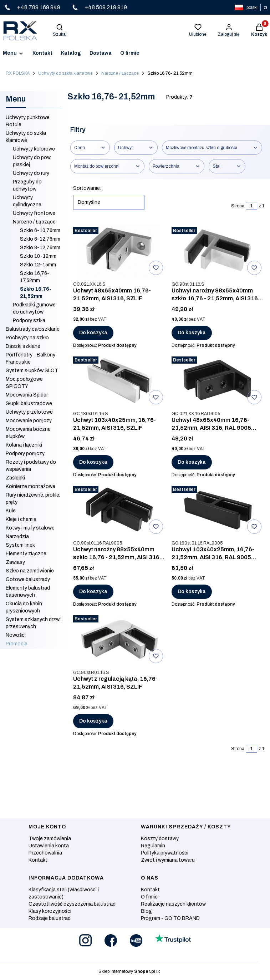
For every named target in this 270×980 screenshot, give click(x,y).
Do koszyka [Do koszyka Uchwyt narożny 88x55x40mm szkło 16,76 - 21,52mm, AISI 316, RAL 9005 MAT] (93, 592)
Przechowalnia (45, 853)
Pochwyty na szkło (27, 338)
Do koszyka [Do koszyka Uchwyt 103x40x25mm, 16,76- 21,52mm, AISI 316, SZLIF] (93, 462)
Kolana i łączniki (24, 445)
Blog (146, 911)
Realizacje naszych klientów (173, 904)
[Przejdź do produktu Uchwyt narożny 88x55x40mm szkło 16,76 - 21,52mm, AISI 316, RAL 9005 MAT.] (119, 510)
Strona (238, 206)
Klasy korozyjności (50, 911)
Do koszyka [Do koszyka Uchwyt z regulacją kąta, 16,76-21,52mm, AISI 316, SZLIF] (93, 721)
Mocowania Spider (27, 395)
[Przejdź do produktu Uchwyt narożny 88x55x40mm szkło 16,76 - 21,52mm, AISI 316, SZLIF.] (218, 251)
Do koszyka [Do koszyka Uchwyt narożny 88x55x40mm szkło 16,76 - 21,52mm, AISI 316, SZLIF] (192, 333)
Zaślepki (15, 478)
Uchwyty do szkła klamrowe (65, 73)
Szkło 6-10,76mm (40, 230)
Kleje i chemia (21, 519)
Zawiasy (15, 562)
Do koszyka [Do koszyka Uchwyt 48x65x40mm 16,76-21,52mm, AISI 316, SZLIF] (93, 333)
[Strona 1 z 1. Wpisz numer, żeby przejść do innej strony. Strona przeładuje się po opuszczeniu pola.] (251, 206)
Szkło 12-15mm (38, 265)
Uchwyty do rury (31, 173)
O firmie (149, 897)
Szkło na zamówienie (30, 571)
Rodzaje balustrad (50, 918)
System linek (20, 545)
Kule (11, 511)
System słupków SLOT (32, 371)
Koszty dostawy (160, 839)
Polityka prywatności (165, 853)
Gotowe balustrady (28, 579)
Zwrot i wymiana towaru (168, 860)
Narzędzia (17, 536)
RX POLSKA (18, 73)
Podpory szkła (29, 321)
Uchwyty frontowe (34, 213)
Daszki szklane (23, 346)
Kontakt (38, 860)
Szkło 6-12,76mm (40, 239)
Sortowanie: (87, 188)
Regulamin (153, 846)
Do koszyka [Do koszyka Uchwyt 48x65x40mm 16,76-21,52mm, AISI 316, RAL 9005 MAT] (192, 462)
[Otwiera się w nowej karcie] (85, 940)
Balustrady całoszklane (33, 329)
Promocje (17, 644)
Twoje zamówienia (50, 839)
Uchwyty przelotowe (29, 412)
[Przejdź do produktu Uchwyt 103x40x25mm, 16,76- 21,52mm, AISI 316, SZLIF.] (119, 380)
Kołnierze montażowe (30, 486)
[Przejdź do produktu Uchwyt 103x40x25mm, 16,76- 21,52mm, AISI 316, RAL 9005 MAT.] (218, 510)
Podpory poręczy (25, 454)
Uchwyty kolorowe (34, 149)
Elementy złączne (26, 554)
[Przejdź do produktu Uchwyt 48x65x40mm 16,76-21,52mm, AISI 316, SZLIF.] (119, 251)
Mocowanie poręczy (29, 421)
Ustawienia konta (49, 846)
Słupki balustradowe (29, 403)
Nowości (16, 635)
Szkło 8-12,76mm (40, 248)
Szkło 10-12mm (38, 256)
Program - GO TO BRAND (170, 918)
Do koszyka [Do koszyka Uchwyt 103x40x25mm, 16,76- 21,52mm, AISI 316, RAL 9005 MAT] (192, 592)
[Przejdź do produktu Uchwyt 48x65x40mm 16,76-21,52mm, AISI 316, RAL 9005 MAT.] (218, 380)
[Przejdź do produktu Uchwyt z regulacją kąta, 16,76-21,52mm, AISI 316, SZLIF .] (119, 639)
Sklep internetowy (127, 971)
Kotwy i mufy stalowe (30, 528)
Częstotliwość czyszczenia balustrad (72, 904)
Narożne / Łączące (120, 73)
